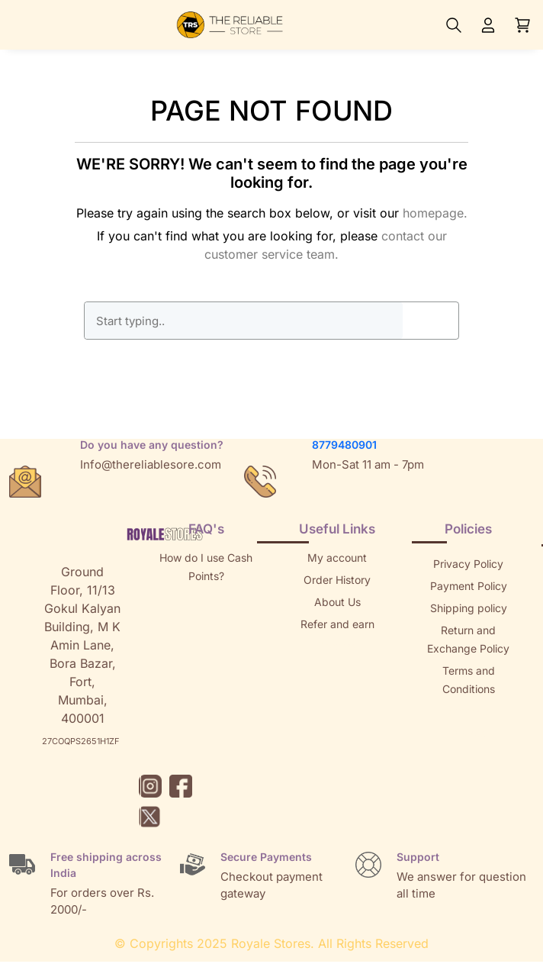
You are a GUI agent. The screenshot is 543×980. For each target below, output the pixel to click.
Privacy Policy (468, 564)
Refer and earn (337, 624)
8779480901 (344, 445)
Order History (337, 580)
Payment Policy (469, 586)
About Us (337, 602)
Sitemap (468, 711)
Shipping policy (469, 608)
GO (430, 321)
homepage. (435, 213)
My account (337, 558)
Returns (337, 646)
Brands (468, 733)
